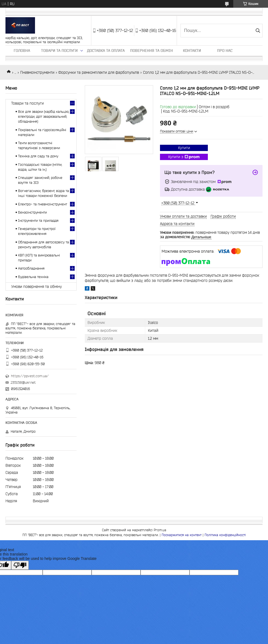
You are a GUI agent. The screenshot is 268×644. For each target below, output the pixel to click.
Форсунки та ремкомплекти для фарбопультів (99, 72)
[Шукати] (258, 31)
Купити (184, 148)
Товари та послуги (59, 51)
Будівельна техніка (33, 277)
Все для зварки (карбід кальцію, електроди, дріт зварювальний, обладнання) (44, 116)
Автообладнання (31, 268)
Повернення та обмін (152, 51)
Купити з (184, 157)
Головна (22, 51)
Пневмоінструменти (37, 72)
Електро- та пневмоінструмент (43, 204)
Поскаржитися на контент (182, 535)
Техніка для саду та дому (38, 156)
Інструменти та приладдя (38, 221)
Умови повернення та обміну (37, 286)
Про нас (225, 51)
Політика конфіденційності (225, 535)
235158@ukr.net (23, 382)
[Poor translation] (20, 565)
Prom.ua (160, 530)
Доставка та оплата (106, 51)
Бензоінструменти (32, 212)
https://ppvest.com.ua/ (30, 376)
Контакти (192, 51)
